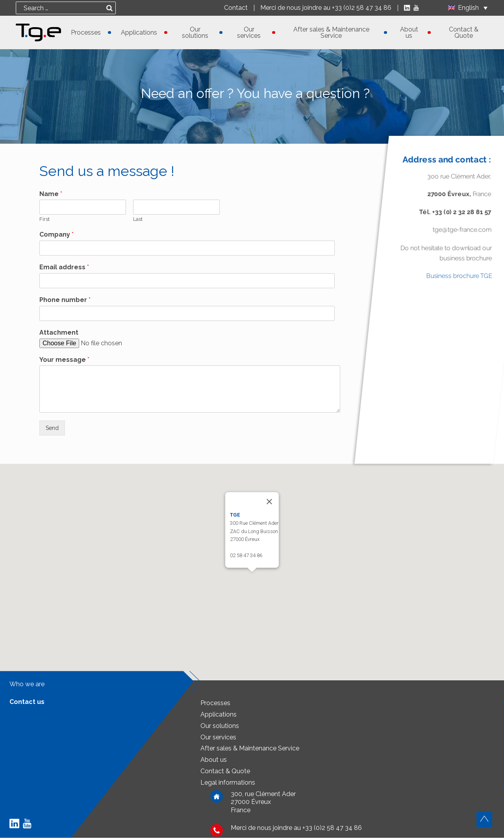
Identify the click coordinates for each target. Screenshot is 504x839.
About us (409, 32)
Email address (64, 267)
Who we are (27, 685)
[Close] (269, 503)
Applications (139, 32)
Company (57, 234)
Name (51, 194)
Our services (249, 32)
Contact (234, 8)
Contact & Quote (464, 32)
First (44, 219)
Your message (64, 360)
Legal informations (228, 784)
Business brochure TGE (459, 276)
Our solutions (195, 32)
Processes (86, 32)
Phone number (65, 300)
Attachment (59, 332)
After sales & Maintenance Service (331, 32)
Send (53, 429)
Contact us (27, 703)
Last (138, 219)
